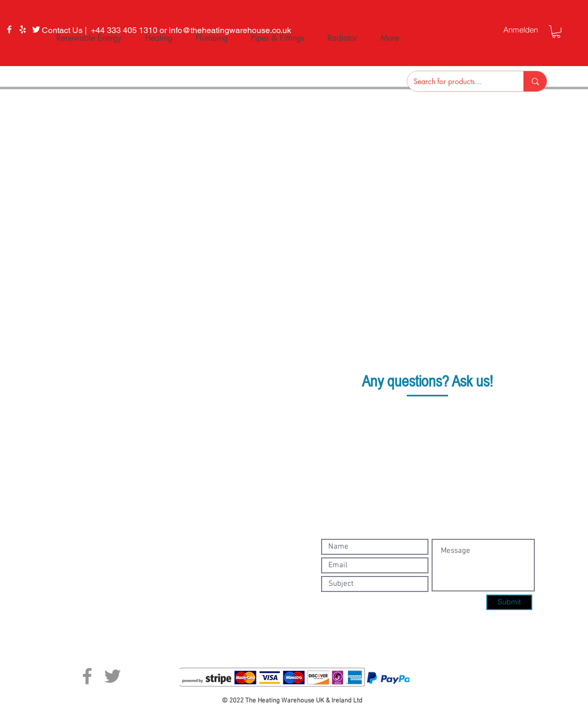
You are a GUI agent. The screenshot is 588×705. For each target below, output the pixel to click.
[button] (556, 31)
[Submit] (509, 602)
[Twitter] (113, 676)
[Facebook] (9, 29)
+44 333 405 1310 (439, 413)
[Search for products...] (458, 81)
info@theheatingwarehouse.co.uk (438, 432)
